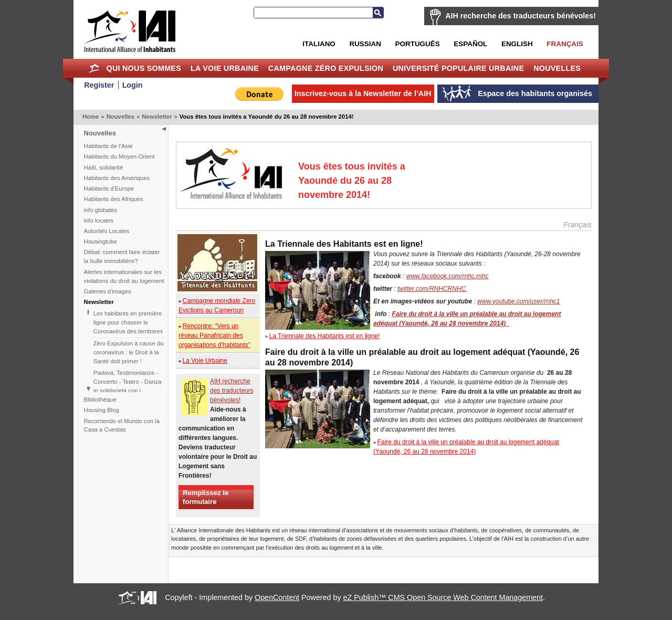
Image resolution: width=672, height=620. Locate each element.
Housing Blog (102, 410)
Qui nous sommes (144, 68)
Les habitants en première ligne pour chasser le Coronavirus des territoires (128, 322)
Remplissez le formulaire (206, 497)
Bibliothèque (100, 400)
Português (418, 44)
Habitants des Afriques (114, 199)
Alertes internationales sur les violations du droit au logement (124, 276)
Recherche (378, 13)
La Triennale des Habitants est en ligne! (325, 336)
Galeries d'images (108, 291)
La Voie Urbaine (225, 68)
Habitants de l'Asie (108, 146)
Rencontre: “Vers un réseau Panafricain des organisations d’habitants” (214, 335)
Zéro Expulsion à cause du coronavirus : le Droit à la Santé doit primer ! (129, 352)
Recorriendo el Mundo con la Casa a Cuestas (122, 425)
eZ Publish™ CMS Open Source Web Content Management (443, 597)
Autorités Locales (107, 231)
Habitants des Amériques (117, 178)
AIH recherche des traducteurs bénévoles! (521, 16)
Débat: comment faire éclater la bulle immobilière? (122, 256)
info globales (101, 210)
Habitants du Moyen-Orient (119, 156)
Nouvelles (557, 68)
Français (565, 44)
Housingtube (101, 241)
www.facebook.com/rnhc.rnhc (448, 276)
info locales (99, 220)
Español (470, 44)
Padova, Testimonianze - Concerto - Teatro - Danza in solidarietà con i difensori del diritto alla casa (128, 391)
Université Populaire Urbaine (458, 68)
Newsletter (157, 117)
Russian (365, 44)
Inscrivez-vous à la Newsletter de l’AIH (363, 93)
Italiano (319, 44)
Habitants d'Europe (109, 188)
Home (94, 68)
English (517, 44)
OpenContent (277, 597)
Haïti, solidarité (104, 167)
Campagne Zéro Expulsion (326, 68)
